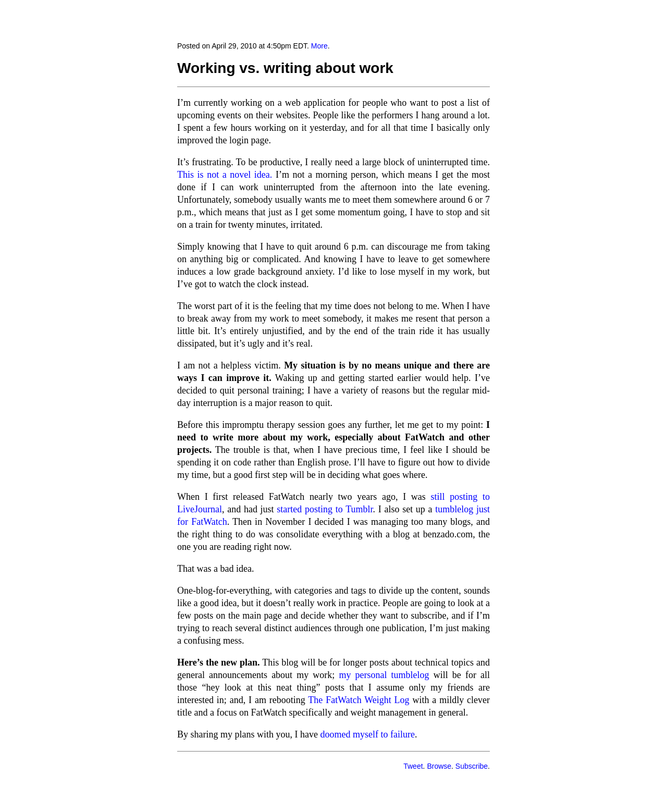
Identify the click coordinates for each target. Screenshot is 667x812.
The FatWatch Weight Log (359, 700)
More (319, 46)
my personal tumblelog (384, 675)
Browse (439, 766)
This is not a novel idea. (225, 175)
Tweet (413, 766)
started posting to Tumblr (325, 509)
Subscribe (472, 766)
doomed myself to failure (367, 734)
